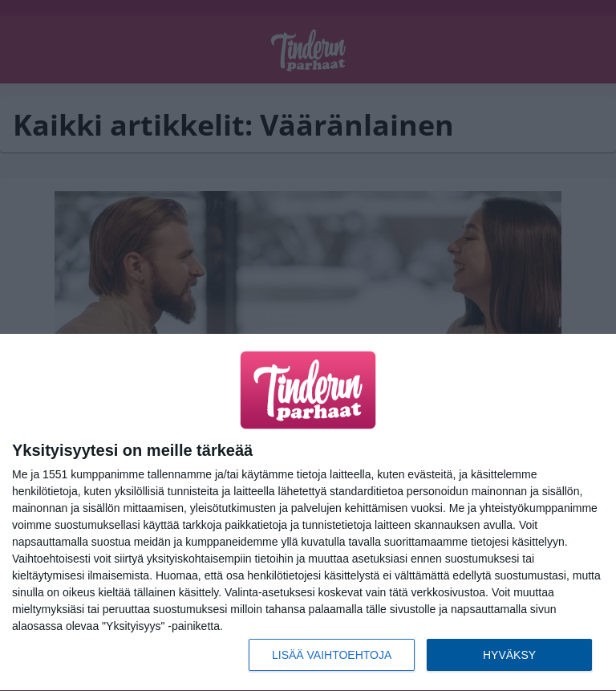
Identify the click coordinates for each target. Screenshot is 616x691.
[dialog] (308, 513)
